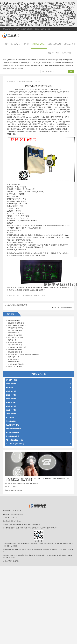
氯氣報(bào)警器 (26, 63)
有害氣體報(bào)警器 (51, 66)
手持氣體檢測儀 (67, 63)
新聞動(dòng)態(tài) (39, 44)
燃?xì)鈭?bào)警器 (21, 60)
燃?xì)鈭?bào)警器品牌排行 (16, 364)
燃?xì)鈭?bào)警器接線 (15, 350)
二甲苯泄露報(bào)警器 (15, 345)
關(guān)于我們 (53, 53)
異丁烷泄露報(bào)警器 (15, 352)
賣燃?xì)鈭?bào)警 (13, 357)
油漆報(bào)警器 (15, 63)
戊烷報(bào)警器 (47, 63)
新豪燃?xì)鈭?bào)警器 (15, 367)
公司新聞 (38, 81)
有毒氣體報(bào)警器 (37, 66)
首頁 (6, 44)
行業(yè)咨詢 (48, 544)
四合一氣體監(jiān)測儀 (15, 330)
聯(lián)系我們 (66, 53)
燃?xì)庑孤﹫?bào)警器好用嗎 (17, 347)
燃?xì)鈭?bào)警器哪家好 (15, 328)
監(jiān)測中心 (12, 340)
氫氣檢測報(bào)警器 (14, 321)
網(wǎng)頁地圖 (12, 546)
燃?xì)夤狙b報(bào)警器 (65, 307)
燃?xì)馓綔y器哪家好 (14, 333)
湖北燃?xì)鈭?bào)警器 (15, 335)
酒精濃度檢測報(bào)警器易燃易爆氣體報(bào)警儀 (23, 354)
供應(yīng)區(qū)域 (55, 44)
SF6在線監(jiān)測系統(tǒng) (14, 69)
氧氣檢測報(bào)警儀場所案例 (12, 549)
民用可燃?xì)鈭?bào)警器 (15, 337)
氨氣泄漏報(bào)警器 (14, 362)
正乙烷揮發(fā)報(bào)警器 (16, 323)
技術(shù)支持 (68, 44)
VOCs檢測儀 (57, 63)
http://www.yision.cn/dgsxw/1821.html (34, 295)
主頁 (18, 81)
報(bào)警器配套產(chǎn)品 (39, 440)
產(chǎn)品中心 (16, 44)
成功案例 (64, 544)
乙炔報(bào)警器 (37, 63)
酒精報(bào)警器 (39, 399)
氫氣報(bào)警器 (62, 60)
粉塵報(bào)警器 (33, 60)
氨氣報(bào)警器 (51, 60)
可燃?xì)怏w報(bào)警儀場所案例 (32, 549)
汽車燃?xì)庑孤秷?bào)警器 (19, 305)
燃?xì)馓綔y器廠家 (13, 359)
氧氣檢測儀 (42, 60)
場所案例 (27, 44)
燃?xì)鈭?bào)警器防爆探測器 (17, 325)
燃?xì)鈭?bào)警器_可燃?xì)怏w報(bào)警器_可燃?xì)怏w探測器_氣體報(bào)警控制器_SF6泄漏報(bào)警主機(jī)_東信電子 (13, 35)
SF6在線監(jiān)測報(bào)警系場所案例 (54, 549)
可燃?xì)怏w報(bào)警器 (23, 66)
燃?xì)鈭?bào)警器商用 (15, 342)
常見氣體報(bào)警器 (39, 425)
